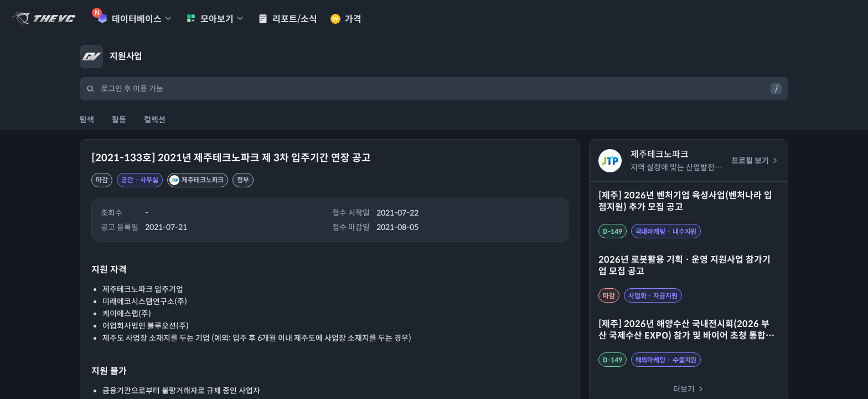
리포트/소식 (288, 19)
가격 (346, 19)
